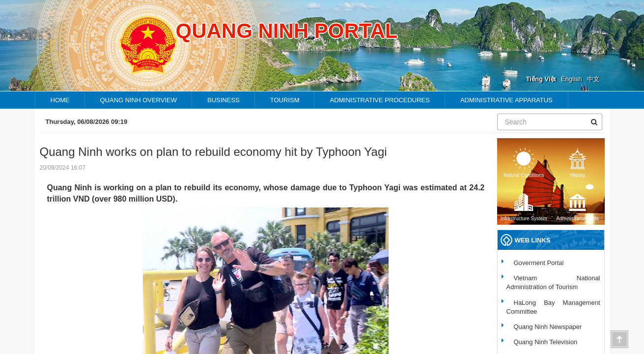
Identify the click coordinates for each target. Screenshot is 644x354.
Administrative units (577, 206)
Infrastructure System (524, 206)
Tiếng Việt (541, 79)
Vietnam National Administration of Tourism (553, 282)
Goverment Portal (539, 263)
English (572, 79)
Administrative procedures (379, 100)
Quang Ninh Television (546, 342)
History (578, 163)
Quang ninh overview (139, 100)
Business (224, 100)
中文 (593, 79)
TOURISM (285, 100)
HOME (60, 100)
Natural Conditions (524, 163)
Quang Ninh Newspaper (548, 327)
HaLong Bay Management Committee (553, 307)
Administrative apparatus (506, 100)
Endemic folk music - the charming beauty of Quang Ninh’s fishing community (384, 122)
